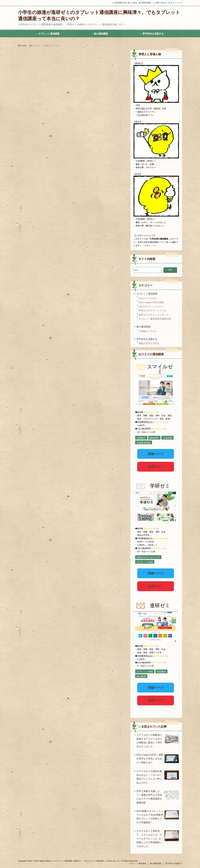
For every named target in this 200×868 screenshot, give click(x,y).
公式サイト (156, 467)
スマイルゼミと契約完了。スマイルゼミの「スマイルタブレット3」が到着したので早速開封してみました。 (149, 839)
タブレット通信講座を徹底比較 (155, 319)
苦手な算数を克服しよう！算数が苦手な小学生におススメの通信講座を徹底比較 (149, 797)
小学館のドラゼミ (148, 331)
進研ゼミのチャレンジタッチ (154, 315)
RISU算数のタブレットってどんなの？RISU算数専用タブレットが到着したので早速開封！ (150, 817)
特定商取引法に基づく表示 (126, 3)
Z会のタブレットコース (151, 306)
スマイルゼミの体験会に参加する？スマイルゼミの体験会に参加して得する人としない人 (149, 741)
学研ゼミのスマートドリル (152, 310)
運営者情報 (146, 3)
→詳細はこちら (149, 245)
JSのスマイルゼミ (148, 298)
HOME (22, 46)
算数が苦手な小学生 (149, 343)
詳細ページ (156, 454)
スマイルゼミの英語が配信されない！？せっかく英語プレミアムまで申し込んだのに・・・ (149, 777)
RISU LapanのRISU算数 (151, 302)
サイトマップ (176, 3)
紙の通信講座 (101, 34)
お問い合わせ (161, 3)
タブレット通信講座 (49, 34)
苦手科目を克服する (153, 34)
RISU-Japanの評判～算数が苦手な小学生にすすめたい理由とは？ (150, 759)
